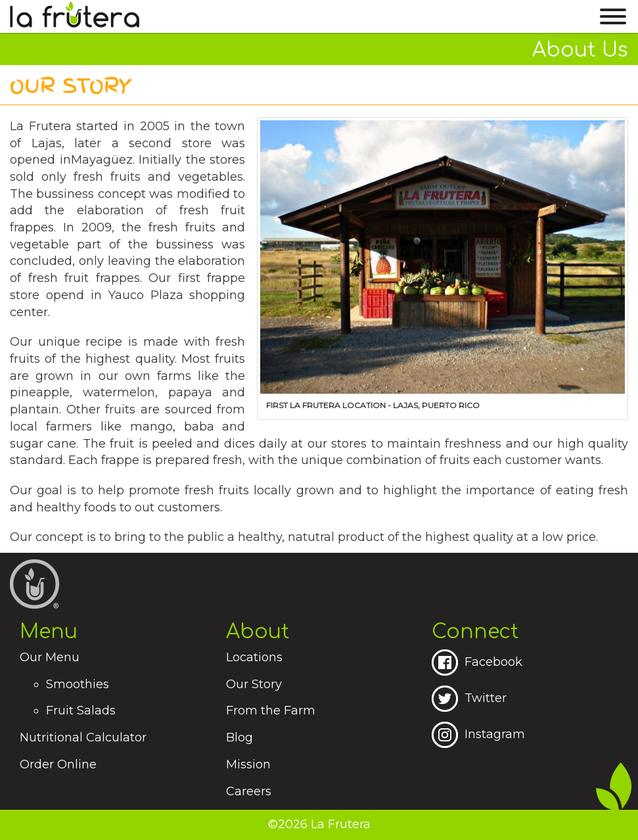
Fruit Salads (81, 711)
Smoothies (78, 684)
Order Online (58, 764)
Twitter (469, 698)
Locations (254, 657)
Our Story (254, 684)
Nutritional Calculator (83, 737)
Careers (249, 791)
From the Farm (271, 711)
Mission (248, 764)
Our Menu (50, 657)
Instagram (478, 734)
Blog (239, 737)
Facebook (477, 662)
